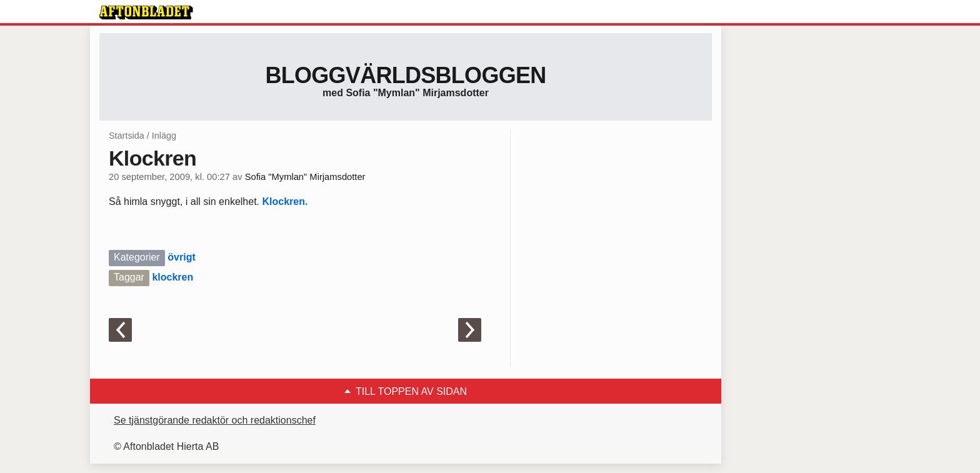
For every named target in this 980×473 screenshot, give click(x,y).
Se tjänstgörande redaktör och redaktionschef (215, 420)
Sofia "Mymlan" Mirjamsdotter (305, 177)
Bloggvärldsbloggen (405, 75)
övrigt (181, 257)
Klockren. (285, 202)
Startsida (127, 136)
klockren (172, 277)
